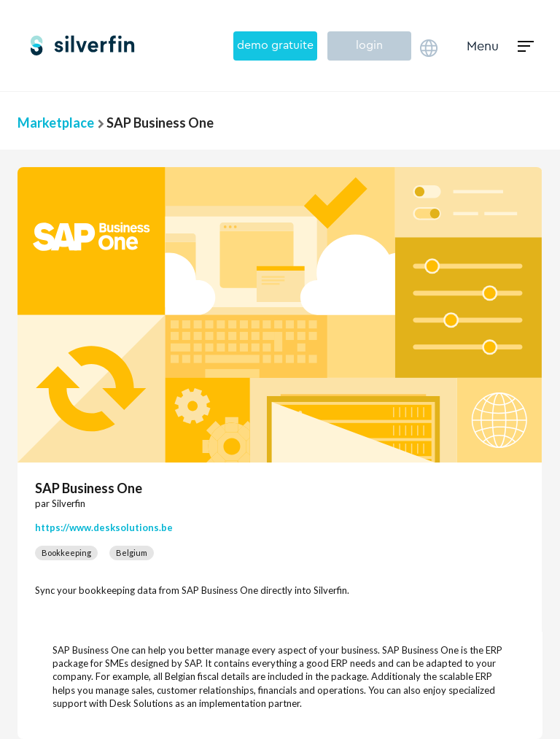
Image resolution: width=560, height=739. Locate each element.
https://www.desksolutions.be (104, 527)
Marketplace (56, 123)
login (369, 45)
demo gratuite (275, 45)
